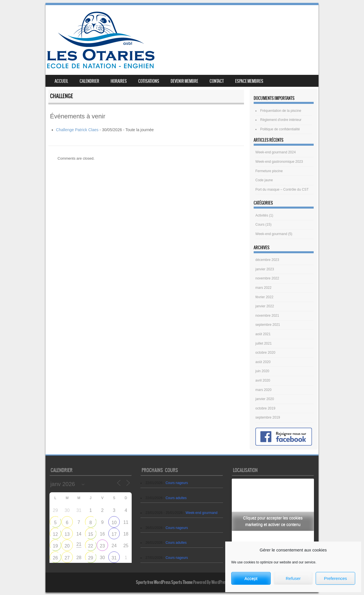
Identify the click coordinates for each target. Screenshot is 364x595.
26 (55, 558)
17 (114, 534)
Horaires (119, 81)
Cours (260, 225)
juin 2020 (262, 371)
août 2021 (263, 334)
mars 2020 (263, 390)
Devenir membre (184, 81)
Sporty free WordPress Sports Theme (164, 582)
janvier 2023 (265, 269)
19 (55, 546)
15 (91, 534)
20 (67, 546)
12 (55, 534)
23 (102, 546)
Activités (262, 215)
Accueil (61, 81)
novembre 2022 (267, 278)
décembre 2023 (267, 260)
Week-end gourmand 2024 (276, 152)
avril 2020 (263, 380)
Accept (251, 578)
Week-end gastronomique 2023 (279, 162)
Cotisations (149, 81)
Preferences (335, 578)
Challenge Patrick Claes (77, 130)
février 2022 (264, 297)
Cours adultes (176, 498)
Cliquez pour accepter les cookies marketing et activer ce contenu (273, 521)
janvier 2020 (265, 399)
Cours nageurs (177, 483)
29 (91, 558)
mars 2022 (263, 288)
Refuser (293, 578)
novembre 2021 (267, 316)
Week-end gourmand (271, 234)
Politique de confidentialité (280, 129)
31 (114, 558)
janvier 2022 (265, 306)
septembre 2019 (268, 417)
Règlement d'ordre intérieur (281, 120)
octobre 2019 (265, 408)
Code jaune (264, 180)
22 (91, 546)
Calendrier (89, 81)
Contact (217, 81)
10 (114, 523)
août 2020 (263, 362)
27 (67, 558)
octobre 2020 (265, 353)
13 (67, 534)
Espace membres (249, 81)
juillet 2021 (263, 343)
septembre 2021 (268, 325)
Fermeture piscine (269, 171)
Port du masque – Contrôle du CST (282, 190)
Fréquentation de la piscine (281, 111)
